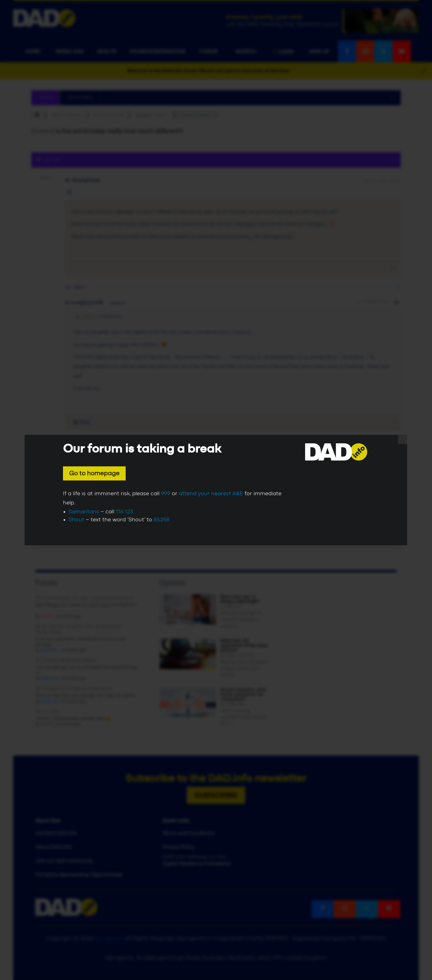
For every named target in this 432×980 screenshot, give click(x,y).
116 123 (124, 512)
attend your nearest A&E (211, 494)
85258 (162, 520)
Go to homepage (94, 473)
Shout (76, 520)
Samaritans (84, 512)
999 (166, 494)
